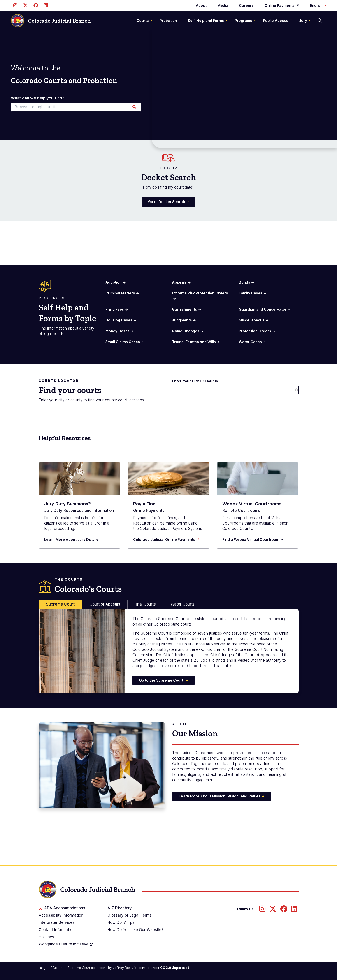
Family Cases (251, 293)
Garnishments (185, 309)
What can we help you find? (38, 98)
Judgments (182, 320)
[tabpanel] (169, 651)
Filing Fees (115, 309)
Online (282, 5)
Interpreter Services (57, 922)
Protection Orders (255, 331)
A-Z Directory (120, 908)
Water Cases (250, 342)
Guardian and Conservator (263, 309)
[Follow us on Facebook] (36, 5)
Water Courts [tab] (183, 604)
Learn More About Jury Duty (69, 539)
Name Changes (186, 331)
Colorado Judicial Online (166, 539)
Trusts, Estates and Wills (194, 342)
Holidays (46, 937)
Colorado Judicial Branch (51, 21)
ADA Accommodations (62, 908)
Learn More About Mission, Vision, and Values (220, 796)
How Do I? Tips (121, 922)
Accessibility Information (61, 915)
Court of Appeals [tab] (105, 604)
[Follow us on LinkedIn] (46, 5)
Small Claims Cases (123, 342)
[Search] (320, 21)
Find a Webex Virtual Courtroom (251, 539)
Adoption (114, 282)
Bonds (244, 282)
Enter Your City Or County (195, 381)
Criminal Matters (120, 293)
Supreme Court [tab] (60, 604)
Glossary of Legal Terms (130, 915)
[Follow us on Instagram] (15, 5)
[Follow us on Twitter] (25, 5)
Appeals (179, 282)
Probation (168, 21)
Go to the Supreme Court (162, 680)
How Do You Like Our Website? (135, 930)
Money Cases (117, 331)
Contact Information (57, 930)
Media (223, 5)
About (201, 5)
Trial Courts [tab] (145, 604)
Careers (246, 5)
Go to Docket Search (167, 202)
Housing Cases (119, 320)
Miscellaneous (252, 320)
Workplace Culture (66, 944)
